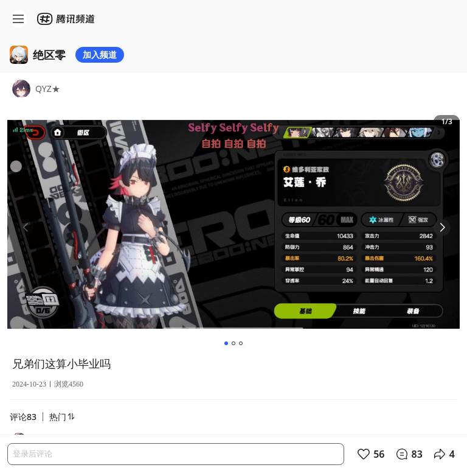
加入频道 (100, 54)
